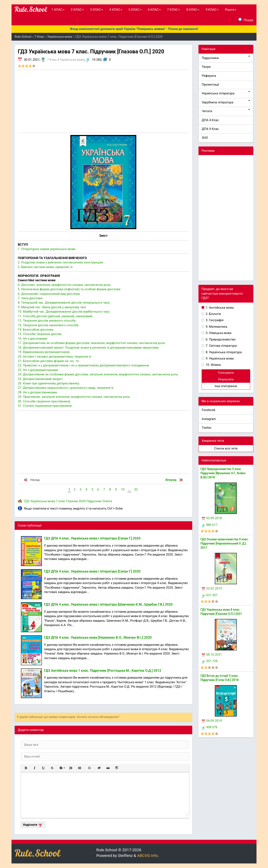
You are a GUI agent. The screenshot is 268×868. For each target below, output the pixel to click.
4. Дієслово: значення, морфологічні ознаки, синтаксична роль (64, 285)
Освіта (107, 501)
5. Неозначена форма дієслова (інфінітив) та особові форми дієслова (69, 289)
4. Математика (216, 327)
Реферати (209, 76)
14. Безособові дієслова (36, 330)
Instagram (209, 419)
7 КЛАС (174, 10)
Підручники (226, 58)
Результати (226, 379)
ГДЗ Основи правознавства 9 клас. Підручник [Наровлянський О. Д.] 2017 (225, 543)
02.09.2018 (212, 518)
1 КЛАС (58, 10)
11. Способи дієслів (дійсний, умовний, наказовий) (55, 316)
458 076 (210, 727)
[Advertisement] (103, 101)
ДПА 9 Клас (210, 129)
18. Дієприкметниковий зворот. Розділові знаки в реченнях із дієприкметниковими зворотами (88, 348)
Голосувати (226, 373)
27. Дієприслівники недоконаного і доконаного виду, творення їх (66, 388)
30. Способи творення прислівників (44, 401)
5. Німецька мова (218, 333)
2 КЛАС (77, 10)
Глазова (72, 501)
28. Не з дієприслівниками (37, 392)
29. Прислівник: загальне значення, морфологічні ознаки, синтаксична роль (74, 397)
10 (123, 489)
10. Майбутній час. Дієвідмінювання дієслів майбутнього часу (64, 312)
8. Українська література (223, 352)
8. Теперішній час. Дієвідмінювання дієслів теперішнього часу (64, 303)
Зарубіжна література (226, 102)
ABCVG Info (148, 856)
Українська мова (72, 60)
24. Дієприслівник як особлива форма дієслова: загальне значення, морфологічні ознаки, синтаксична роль (98, 374)
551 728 (210, 661)
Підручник (94, 501)
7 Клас (52, 60)
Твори (206, 67)
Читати (226, 111)
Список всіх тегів (226, 448)
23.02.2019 (212, 588)
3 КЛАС (97, 10)
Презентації (211, 85)
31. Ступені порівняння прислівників (45, 406)
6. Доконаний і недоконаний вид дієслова (49, 294)
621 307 (210, 595)
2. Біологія (213, 314)
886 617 (210, 525)
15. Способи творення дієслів (40, 334)
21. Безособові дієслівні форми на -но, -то (48, 361)
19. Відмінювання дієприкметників (44, 352)
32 (136, 489)
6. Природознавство (220, 339)
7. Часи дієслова (30, 298)
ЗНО (205, 138)
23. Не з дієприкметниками (38, 370)
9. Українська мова (219, 358)
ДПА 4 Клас (210, 120)
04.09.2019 (212, 721)
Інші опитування (226, 386)
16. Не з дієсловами (33, 339)
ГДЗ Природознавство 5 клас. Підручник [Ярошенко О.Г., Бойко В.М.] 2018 (223, 473)
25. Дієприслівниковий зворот (40, 379)
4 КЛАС (116, 10)
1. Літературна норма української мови (46, 249)
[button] (26, 768)
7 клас (61, 501)
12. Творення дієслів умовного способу (47, 321)
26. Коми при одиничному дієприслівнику (49, 383)
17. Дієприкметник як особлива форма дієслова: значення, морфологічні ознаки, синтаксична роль (91, 343)
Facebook (209, 410)
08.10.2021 (212, 655)
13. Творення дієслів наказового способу (48, 325)
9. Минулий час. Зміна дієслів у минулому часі (52, 307)
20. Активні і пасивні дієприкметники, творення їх (55, 357)
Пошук (245, 20)
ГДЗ (27, 501)
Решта (231, 10)
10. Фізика (213, 365)
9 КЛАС (212, 10)
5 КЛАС (135, 10)
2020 (82, 501)
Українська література (226, 93)
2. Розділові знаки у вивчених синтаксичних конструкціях (60, 262)
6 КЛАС (154, 10)
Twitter (207, 428)
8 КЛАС (193, 10)
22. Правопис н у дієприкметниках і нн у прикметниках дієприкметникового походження (83, 365)
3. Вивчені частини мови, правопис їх (45, 267)
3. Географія (214, 320)
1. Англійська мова (219, 308)
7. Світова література (221, 346)
